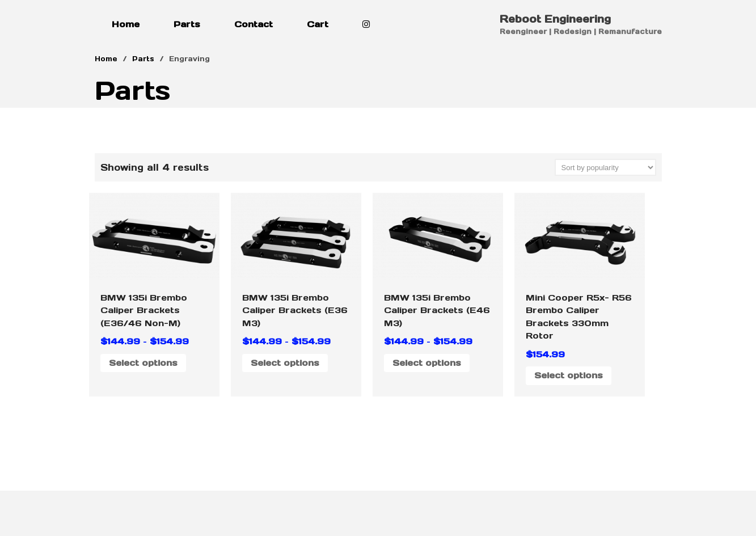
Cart (318, 24)
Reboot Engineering (555, 19)
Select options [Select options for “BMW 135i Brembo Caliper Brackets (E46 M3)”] (427, 363)
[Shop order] (605, 167)
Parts (187, 24)
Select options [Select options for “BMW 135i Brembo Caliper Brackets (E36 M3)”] (285, 363)
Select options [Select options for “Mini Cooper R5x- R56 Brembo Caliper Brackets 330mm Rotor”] (569, 375)
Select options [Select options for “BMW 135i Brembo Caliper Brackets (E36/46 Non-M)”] (143, 363)
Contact (254, 24)
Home (126, 24)
